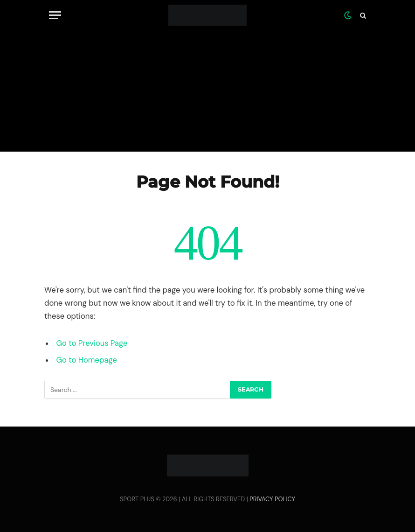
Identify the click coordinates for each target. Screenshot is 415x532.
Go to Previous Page (92, 343)
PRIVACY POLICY (272, 499)
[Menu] (55, 15)
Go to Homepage (87, 360)
